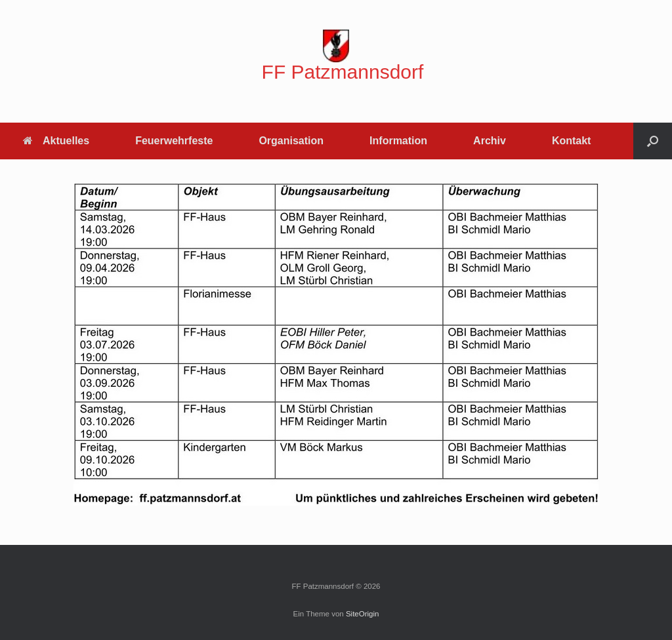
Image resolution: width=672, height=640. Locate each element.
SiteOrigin (363, 614)
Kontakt (572, 141)
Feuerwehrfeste (174, 141)
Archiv (490, 141)
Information (398, 141)
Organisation (291, 141)
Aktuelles (56, 141)
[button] (653, 141)
